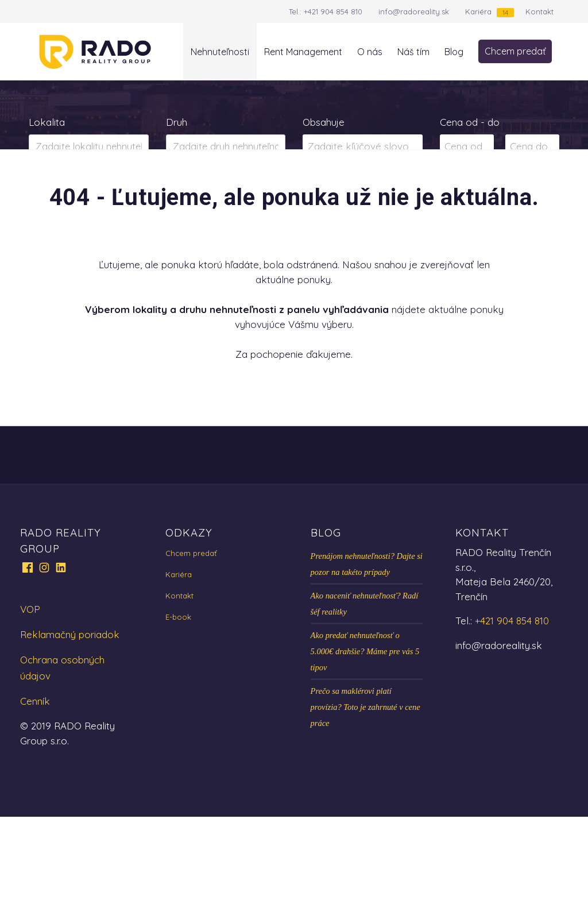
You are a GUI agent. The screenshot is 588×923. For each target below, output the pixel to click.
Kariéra (478, 11)
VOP (30, 715)
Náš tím (413, 52)
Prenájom (142, 192)
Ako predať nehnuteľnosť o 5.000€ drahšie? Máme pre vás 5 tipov (365, 758)
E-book (178, 723)
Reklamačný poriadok (70, 741)
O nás (370, 52)
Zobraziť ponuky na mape (294, 192)
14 (505, 12)
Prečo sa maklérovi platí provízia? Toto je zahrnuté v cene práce (365, 813)
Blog (454, 52)
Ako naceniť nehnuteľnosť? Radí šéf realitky (365, 710)
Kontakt (539, 11)
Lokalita (47, 122)
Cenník (35, 807)
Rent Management (303, 52)
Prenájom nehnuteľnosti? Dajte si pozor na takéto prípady (367, 670)
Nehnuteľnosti (220, 52)
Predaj (65, 192)
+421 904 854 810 (333, 11)
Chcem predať (515, 51)
